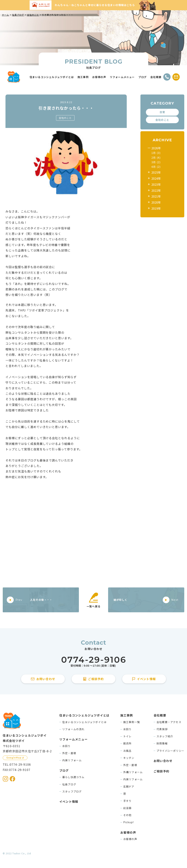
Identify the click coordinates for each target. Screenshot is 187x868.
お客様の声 (130, 839)
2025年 (156, 172)
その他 (127, 815)
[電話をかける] (167, 77)
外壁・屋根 (69, 753)
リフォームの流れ (73, 729)
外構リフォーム (133, 772)
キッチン (129, 758)
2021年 (156, 196)
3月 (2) (156, 162)
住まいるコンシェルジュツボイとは (84, 722)
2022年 (156, 190)
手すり (127, 801)
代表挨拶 (162, 729)
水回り (66, 746)
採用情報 (162, 743)
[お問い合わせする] (176, 77)
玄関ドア (129, 786)
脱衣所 (127, 743)
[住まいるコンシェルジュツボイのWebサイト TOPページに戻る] (14, 77)
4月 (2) (156, 167)
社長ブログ (69, 784)
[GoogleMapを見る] (15, 758)
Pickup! (128, 822)
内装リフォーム (72, 760)
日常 (162, 112)
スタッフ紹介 (165, 736)
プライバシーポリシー (170, 751)
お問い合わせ (163, 761)
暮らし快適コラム (73, 777)
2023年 (156, 184)
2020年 (156, 202)
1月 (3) (156, 153)
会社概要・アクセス (169, 722)
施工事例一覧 (132, 722)
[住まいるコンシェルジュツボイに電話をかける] (93, 662)
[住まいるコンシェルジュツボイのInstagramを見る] (5, 779)
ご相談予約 (161, 771)
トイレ (127, 736)
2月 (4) (156, 158)
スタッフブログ (72, 791)
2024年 (156, 178)
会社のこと (65, 118)
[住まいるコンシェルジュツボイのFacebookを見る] (12, 779)
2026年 (156, 148)
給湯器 (127, 808)
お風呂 (127, 751)
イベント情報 (69, 801)
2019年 (156, 208)
